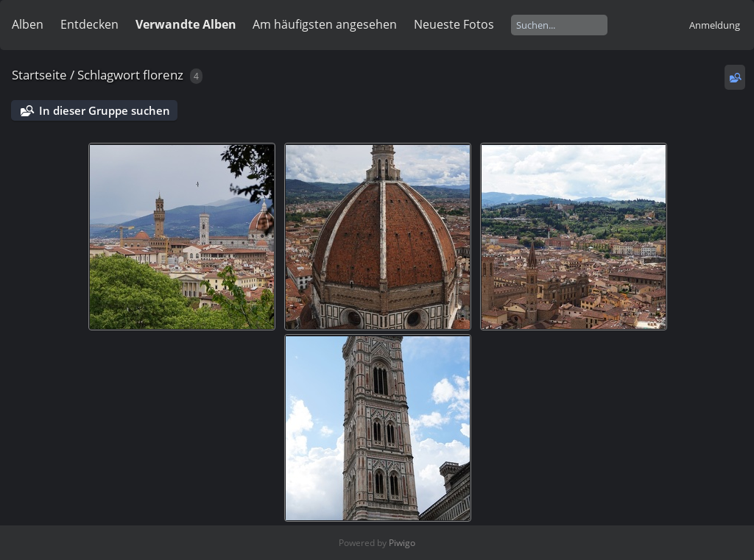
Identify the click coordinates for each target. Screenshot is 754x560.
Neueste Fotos (454, 24)
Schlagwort (109, 75)
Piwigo (402, 543)
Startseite (39, 75)
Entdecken (89, 24)
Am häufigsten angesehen (325, 24)
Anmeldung (715, 25)
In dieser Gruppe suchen (105, 110)
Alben (28, 24)
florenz (163, 75)
